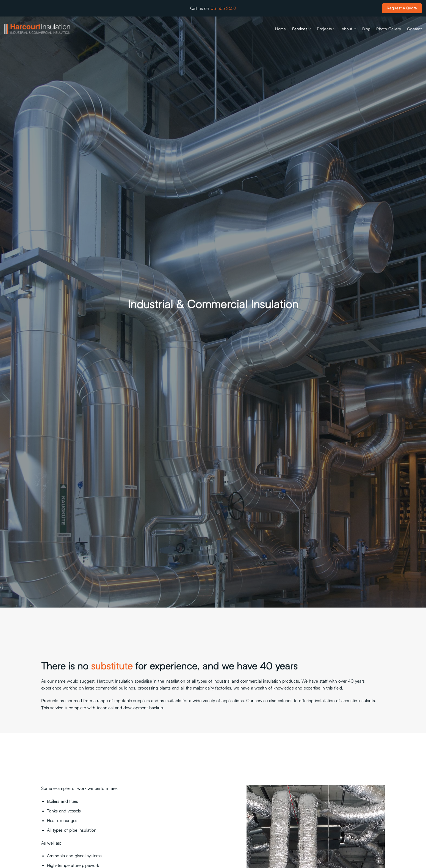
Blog (366, 29)
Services (302, 29)
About (349, 29)
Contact (414, 29)
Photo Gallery (389, 29)
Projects (326, 29)
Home (280, 29)
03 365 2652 (223, 8)
